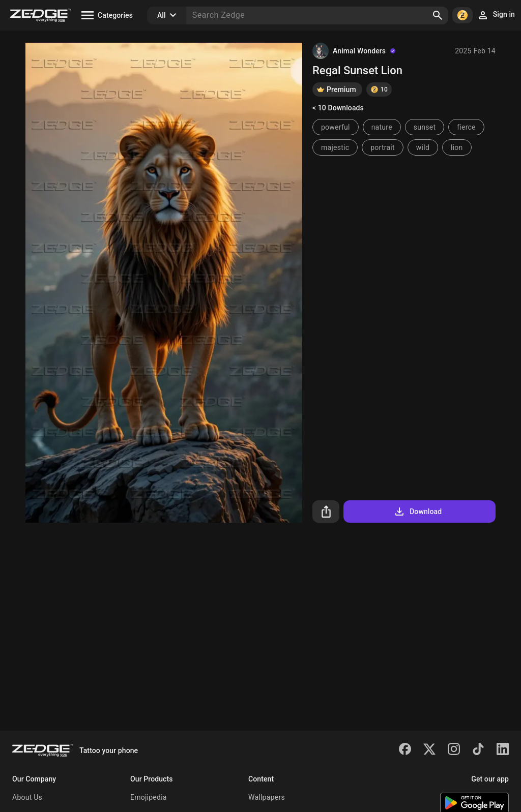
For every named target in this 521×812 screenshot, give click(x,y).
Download (417, 512)
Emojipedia (149, 797)
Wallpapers (267, 797)
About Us (27, 797)
